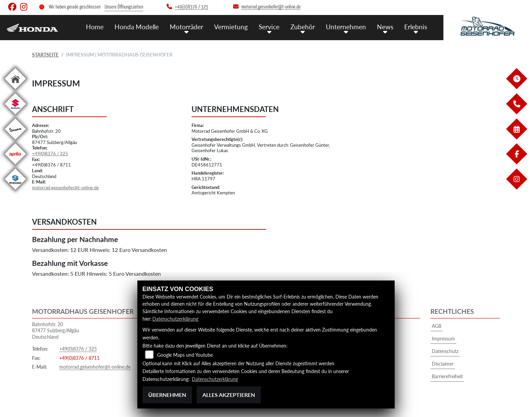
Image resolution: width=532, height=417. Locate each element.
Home (95, 26)
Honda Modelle (137, 26)
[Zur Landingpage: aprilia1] (15, 166)
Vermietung (231, 26)
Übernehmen (167, 395)
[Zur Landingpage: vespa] (15, 141)
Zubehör (303, 26)
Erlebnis (416, 26)
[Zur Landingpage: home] (15, 90)
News (385, 26)
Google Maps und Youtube (185, 355)
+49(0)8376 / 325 (50, 154)
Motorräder (186, 26)
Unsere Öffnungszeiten (124, 7)
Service (269, 26)
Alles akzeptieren (229, 395)
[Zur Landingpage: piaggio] (15, 191)
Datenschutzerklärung (175, 319)
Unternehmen (346, 26)
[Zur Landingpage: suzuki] (15, 116)
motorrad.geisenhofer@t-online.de (65, 188)
